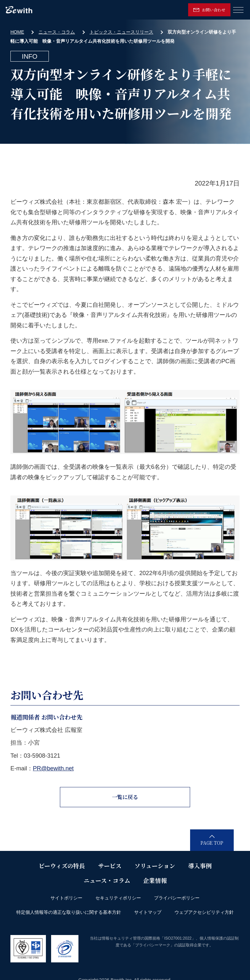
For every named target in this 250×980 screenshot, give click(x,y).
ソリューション (155, 866)
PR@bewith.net (53, 768)
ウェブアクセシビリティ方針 (204, 912)
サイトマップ (148, 912)
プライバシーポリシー (177, 898)
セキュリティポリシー (118, 898)
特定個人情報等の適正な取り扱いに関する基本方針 (69, 912)
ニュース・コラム (57, 32)
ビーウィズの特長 (62, 866)
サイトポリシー (66, 898)
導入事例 (200, 866)
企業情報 (155, 880)
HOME (17, 32)
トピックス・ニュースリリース (121, 32)
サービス (110, 866)
